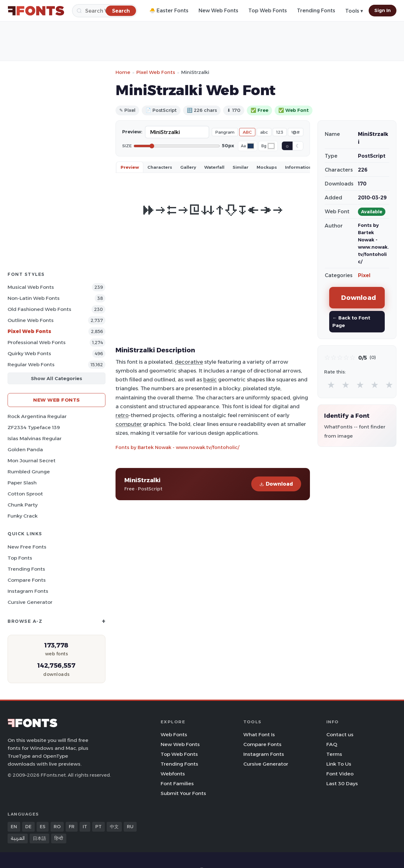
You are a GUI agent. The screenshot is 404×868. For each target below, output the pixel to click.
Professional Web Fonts (37, 342)
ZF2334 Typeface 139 (34, 427)
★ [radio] (331, 385)
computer (129, 424)
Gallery (188, 167)
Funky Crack (23, 516)
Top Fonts (20, 558)
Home (123, 72)
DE (28, 827)
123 (280, 132)
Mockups (267, 167)
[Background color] (271, 146)
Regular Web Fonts (31, 364)
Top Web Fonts (268, 11)
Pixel (364, 275)
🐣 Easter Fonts (169, 11)
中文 (114, 827)
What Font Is (259, 734)
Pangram (225, 132)
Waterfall (214, 167)
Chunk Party (23, 505)
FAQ (332, 744)
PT (98, 827)
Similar (241, 167)
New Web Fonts (218, 11)
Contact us (340, 734)
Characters (160, 167)
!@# (296, 132)
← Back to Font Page (351, 322)
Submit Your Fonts (183, 793)
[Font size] (177, 146)
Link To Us (339, 764)
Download (276, 484)
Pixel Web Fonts (29, 331)
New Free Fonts (27, 547)
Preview (130, 167)
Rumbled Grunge (29, 472)
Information (298, 167)
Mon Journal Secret (32, 461)
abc (264, 132)
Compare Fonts (27, 580)
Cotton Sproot (25, 494)
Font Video (340, 774)
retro (122, 415)
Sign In (383, 10)
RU (130, 827)
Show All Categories (56, 378)
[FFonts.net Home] (36, 11)
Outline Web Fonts (31, 320)
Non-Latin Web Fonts (34, 298)
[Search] (105, 11)
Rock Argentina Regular (37, 416)
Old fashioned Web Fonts (39, 309)
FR (72, 827)
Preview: (132, 132)
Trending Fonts (316, 11)
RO (57, 827)
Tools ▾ (354, 11)
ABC (247, 132)
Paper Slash (22, 483)
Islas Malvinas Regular (35, 438)
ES (43, 827)
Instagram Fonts (28, 591)
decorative (189, 362)
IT (85, 827)
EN (14, 827)
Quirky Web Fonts (29, 353)
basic (210, 379)
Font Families (177, 783)
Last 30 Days (342, 783)
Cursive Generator (30, 602)
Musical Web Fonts (31, 287)
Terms (334, 754)
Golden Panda (25, 449)
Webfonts (173, 774)
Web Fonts (174, 734)
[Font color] (251, 146)
